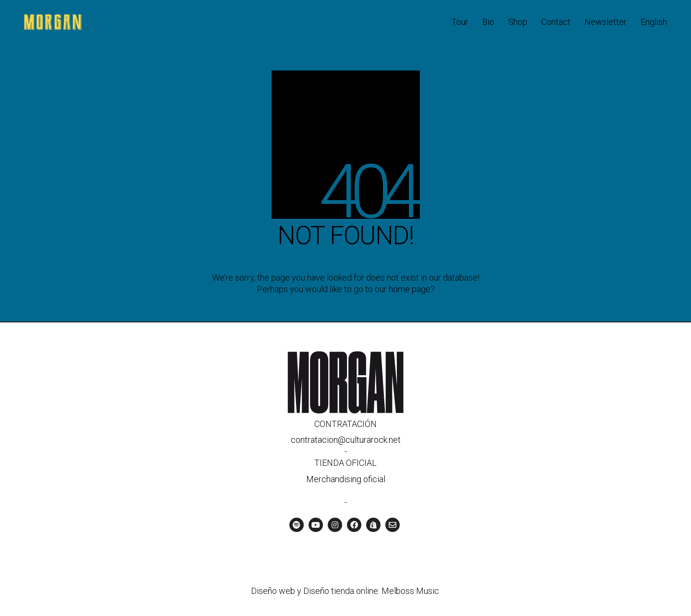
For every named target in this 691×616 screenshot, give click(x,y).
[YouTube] (316, 525)
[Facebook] (354, 525)
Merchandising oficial (346, 479)
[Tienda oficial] (373, 525)
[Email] (393, 525)
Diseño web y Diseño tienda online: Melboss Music (345, 591)
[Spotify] (297, 525)
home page (410, 289)
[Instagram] (335, 525)
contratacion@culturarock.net (346, 440)
